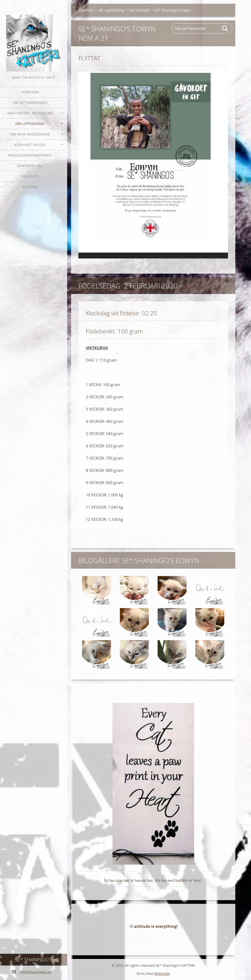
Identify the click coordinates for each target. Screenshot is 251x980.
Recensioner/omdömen (30, 155)
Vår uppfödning (30, 124)
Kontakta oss (30, 166)
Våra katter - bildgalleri (30, 113)
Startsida (30, 92)
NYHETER (30, 187)
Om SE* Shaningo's (30, 103)
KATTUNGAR (139, 10)
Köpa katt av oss (30, 145)
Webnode (162, 974)
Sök (225, 28)
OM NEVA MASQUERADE (30, 134)
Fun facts (30, 176)
